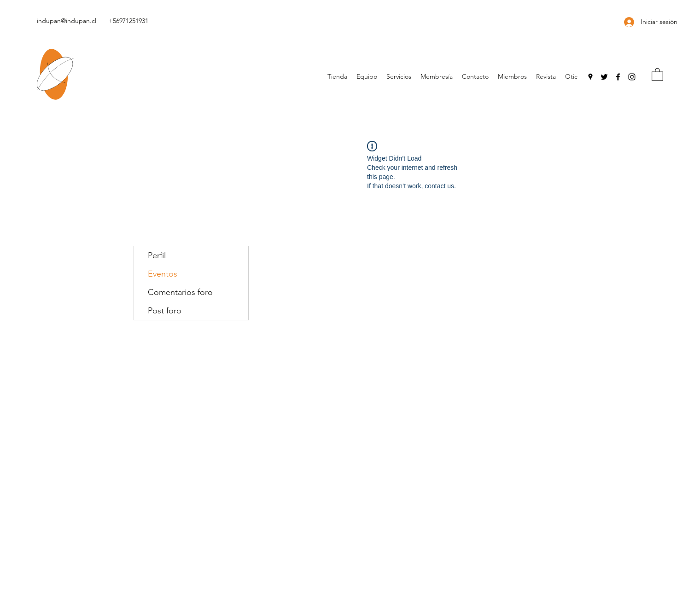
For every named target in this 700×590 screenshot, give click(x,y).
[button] (657, 74)
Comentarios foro (180, 292)
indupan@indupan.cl (67, 21)
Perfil (157, 255)
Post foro (165, 311)
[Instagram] (632, 77)
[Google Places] (590, 77)
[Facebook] (618, 77)
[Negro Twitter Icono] (604, 77)
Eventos (163, 274)
